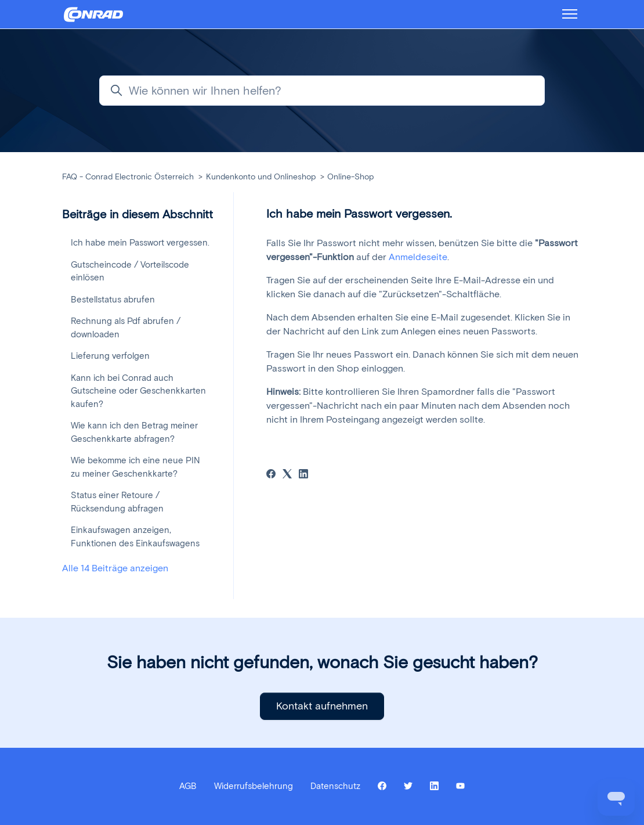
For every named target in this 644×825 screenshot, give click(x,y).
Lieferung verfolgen (110, 356)
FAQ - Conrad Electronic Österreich (128, 177)
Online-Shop (350, 177)
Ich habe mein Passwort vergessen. (140, 243)
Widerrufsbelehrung (254, 786)
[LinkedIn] (303, 475)
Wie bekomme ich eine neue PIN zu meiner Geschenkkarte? (135, 467)
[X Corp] (287, 475)
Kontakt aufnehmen (322, 706)
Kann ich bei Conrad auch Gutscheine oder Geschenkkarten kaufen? (138, 391)
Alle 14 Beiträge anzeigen (115, 568)
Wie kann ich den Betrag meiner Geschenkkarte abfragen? (134, 432)
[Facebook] (271, 475)
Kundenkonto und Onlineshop (261, 177)
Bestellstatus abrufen (113, 300)
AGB (188, 786)
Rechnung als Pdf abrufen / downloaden (126, 328)
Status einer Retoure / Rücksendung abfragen (117, 502)
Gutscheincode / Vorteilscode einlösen (130, 271)
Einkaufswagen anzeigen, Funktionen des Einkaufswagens (135, 537)
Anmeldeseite (418, 257)
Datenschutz (335, 786)
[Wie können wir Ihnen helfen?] (322, 91)
